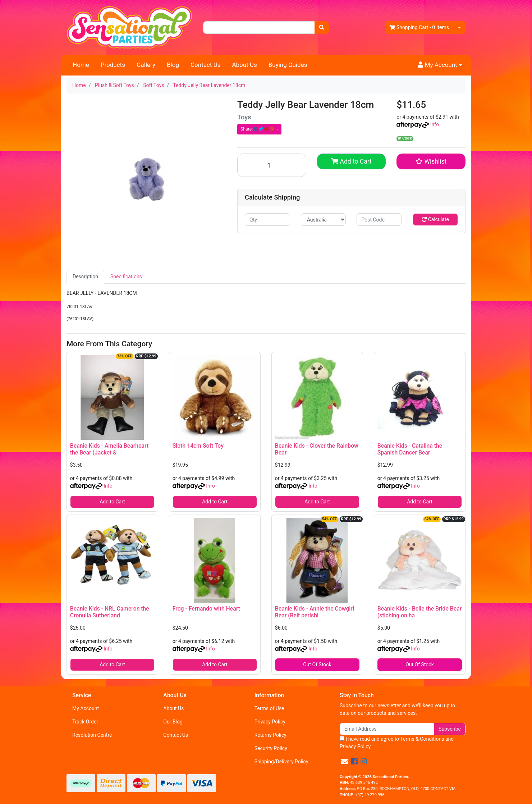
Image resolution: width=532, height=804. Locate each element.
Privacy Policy (270, 722)
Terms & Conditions (422, 739)
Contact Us (205, 65)
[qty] (267, 220)
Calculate (435, 219)
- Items (419, 28)
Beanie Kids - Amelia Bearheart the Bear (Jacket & (109, 449)
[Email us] (345, 762)
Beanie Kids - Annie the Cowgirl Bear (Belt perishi (315, 612)
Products (113, 65)
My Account (86, 708)
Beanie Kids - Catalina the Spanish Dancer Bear (410, 449)
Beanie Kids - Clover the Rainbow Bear (317, 449)
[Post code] (379, 220)
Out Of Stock (317, 664)
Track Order (85, 722)
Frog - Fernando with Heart (206, 609)
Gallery (146, 65)
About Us (244, 65)
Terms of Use (269, 708)
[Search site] (322, 28)
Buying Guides (288, 65)
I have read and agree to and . (397, 743)
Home (81, 65)
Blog (173, 65)
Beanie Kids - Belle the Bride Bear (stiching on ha (419, 612)
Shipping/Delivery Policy (281, 762)
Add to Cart (351, 161)
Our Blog (173, 722)
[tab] (85, 277)
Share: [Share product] (258, 129)
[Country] (324, 220)
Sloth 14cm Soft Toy (198, 446)
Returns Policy (270, 735)
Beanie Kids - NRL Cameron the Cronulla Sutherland (110, 612)
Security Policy (271, 748)
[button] (440, 65)
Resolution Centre (92, 735)
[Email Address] (387, 729)
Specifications (126, 277)
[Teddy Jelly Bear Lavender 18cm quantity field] (272, 165)
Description (85, 277)
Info (435, 124)
